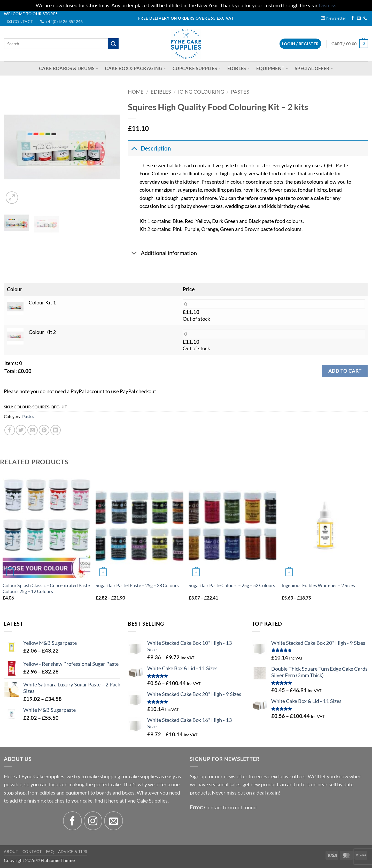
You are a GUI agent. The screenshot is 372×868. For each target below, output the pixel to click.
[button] (334, 18)
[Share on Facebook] (10, 430)
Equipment (272, 68)
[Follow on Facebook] (353, 18)
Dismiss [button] (328, 5)
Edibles (238, 68)
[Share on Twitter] (21, 430)
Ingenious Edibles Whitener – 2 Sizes (318, 585)
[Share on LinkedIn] (56, 430)
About (11, 851)
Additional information (162, 253)
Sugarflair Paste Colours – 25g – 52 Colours (232, 585)
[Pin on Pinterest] (44, 430)
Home (136, 92)
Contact (32, 851)
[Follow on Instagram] (93, 821)
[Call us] (365, 18)
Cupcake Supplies (197, 68)
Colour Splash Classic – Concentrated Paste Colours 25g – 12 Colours (46, 588)
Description (149, 148)
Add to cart (345, 371)
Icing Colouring (201, 92)
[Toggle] (134, 148)
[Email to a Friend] (33, 430)
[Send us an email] (359, 18)
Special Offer (314, 68)
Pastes (240, 92)
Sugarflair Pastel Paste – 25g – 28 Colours (137, 585)
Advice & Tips (73, 851)
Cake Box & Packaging (135, 68)
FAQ (50, 851)
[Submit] (113, 44)
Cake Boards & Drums (69, 68)
